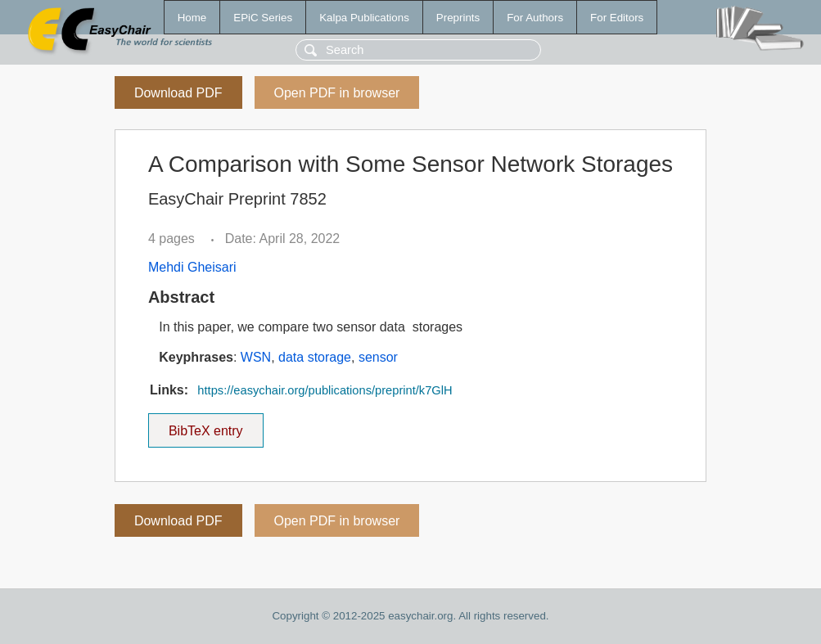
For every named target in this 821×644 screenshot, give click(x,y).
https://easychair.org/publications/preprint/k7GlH (325, 390)
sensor (378, 357)
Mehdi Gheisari (192, 267)
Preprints (458, 18)
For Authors (535, 18)
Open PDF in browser (337, 93)
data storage (315, 357)
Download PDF (178, 93)
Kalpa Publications (364, 18)
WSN (256, 357)
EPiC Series (263, 18)
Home (192, 18)
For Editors (617, 18)
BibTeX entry (205, 426)
